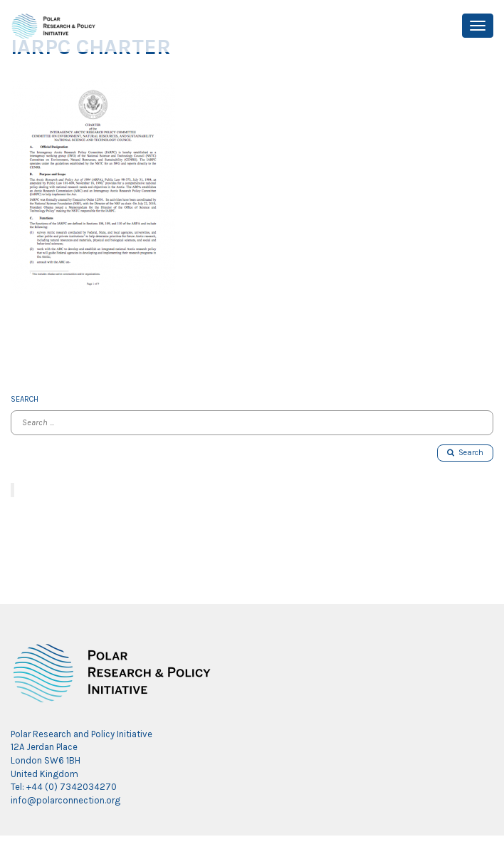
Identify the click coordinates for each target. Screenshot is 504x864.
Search (465, 453)
